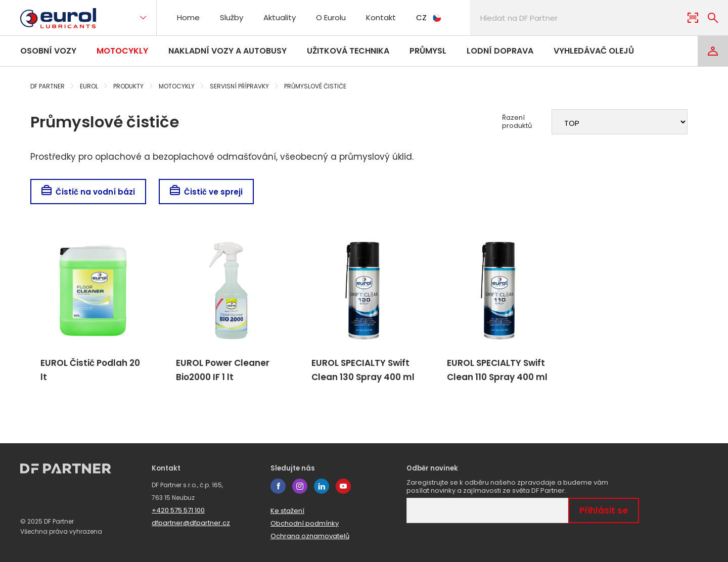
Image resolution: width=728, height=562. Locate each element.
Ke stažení (287, 511)
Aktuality (280, 17)
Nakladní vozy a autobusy (227, 51)
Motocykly (122, 51)
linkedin (322, 486)
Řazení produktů (517, 122)
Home (188, 17)
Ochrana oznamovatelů (310, 536)
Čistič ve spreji (206, 192)
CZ (429, 17)
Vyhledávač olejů (594, 51)
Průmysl (428, 51)
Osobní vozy (48, 51)
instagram (300, 486)
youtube (343, 486)
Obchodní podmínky (305, 523)
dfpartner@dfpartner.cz (191, 523)
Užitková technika (348, 51)
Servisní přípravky (239, 86)
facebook (278, 486)
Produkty (128, 86)
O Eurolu (331, 17)
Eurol (89, 86)
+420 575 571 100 (178, 510)
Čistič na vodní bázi (88, 192)
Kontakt (381, 17)
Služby (232, 17)
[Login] (713, 51)
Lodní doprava (500, 51)
